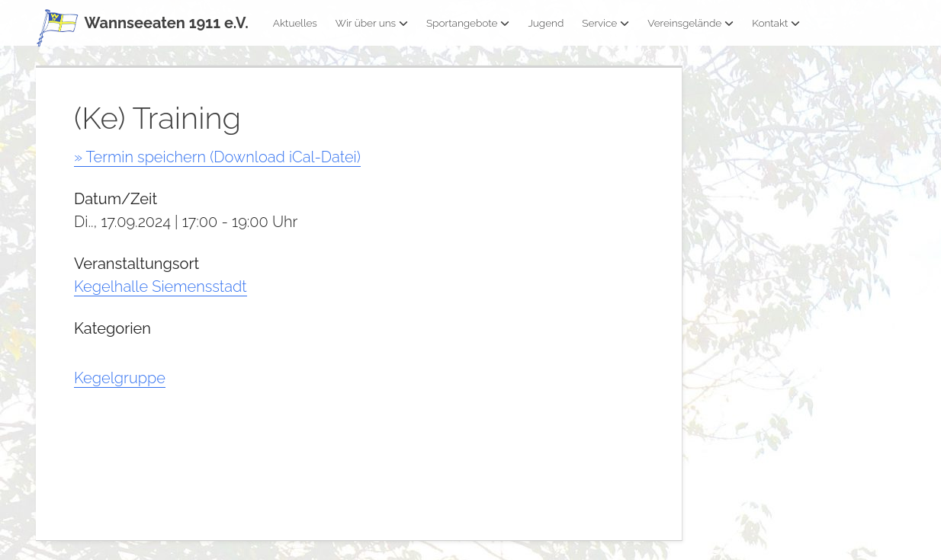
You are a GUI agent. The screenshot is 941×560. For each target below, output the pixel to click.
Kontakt (776, 23)
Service (605, 23)
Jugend (546, 23)
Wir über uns (372, 23)
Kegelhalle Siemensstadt (161, 286)
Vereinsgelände (690, 23)
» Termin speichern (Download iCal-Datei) (217, 157)
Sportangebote (468, 23)
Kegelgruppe (120, 378)
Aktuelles (295, 23)
